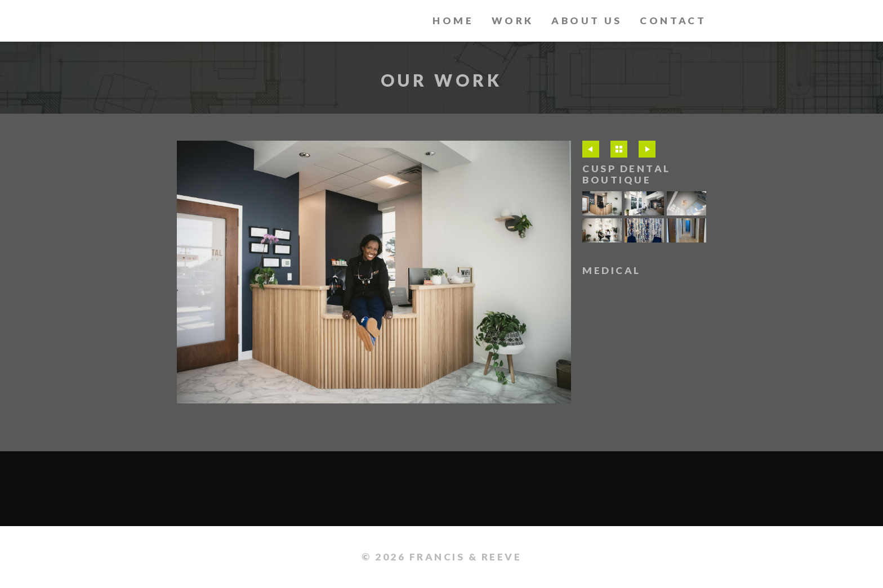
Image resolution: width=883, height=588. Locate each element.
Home (453, 21)
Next (647, 149)
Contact (673, 21)
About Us (587, 21)
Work (513, 21)
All (619, 149)
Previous (591, 149)
